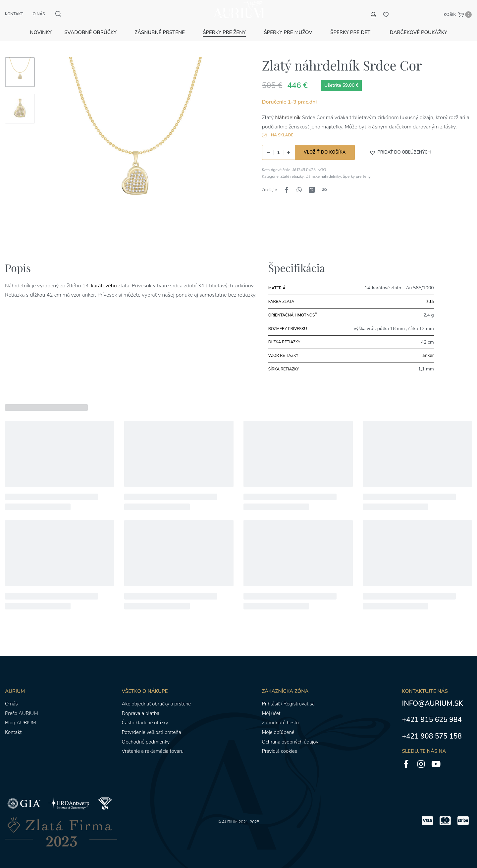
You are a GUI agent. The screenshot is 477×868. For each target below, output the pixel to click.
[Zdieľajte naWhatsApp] (299, 182)
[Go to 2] (20, 101)
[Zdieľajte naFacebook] (287, 182)
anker (428, 348)
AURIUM (230, 814)
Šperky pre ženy (357, 169)
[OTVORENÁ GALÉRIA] (135, 144)
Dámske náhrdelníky (323, 169)
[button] (400, 145)
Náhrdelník (287, 110)
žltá (430, 294)
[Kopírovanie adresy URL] (324, 182)
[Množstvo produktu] (279, 145)
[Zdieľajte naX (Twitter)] (312, 182)
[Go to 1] (20, 65)
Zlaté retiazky (292, 169)
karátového (105, 278)
